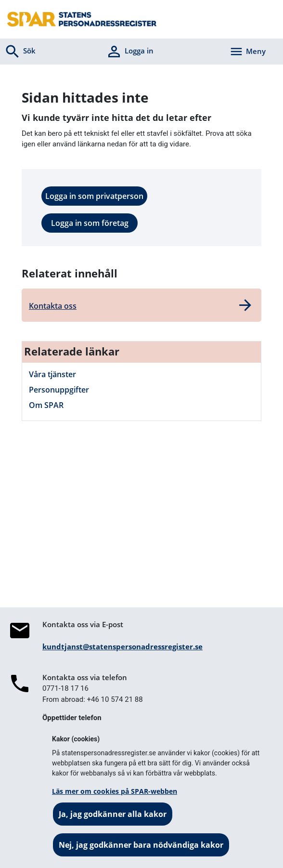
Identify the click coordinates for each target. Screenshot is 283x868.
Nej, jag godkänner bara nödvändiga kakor (141, 845)
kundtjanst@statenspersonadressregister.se (122, 646)
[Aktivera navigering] (247, 52)
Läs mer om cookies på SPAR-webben (115, 791)
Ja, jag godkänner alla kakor (113, 814)
